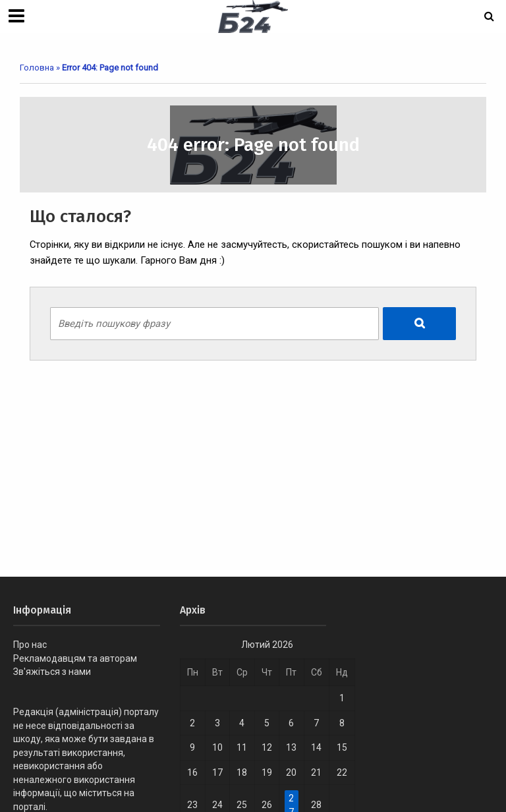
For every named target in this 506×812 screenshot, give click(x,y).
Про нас (30, 645)
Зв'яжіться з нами (52, 672)
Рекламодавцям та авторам (75, 658)
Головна (37, 68)
